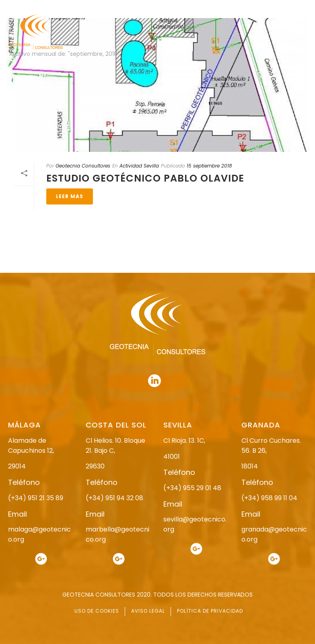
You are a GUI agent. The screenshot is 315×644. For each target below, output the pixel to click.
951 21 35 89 (222, 7)
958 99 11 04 (160, 7)
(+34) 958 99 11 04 (269, 498)
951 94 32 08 (289, 7)
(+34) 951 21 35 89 (36, 498)
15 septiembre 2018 (209, 166)
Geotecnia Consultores (83, 166)
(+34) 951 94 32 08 (114, 498)
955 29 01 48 (93, 7)
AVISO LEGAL (148, 611)
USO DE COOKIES (97, 611)
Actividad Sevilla (139, 166)
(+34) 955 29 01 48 (192, 488)
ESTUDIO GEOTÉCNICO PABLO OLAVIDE (145, 178)
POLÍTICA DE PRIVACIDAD (210, 611)
